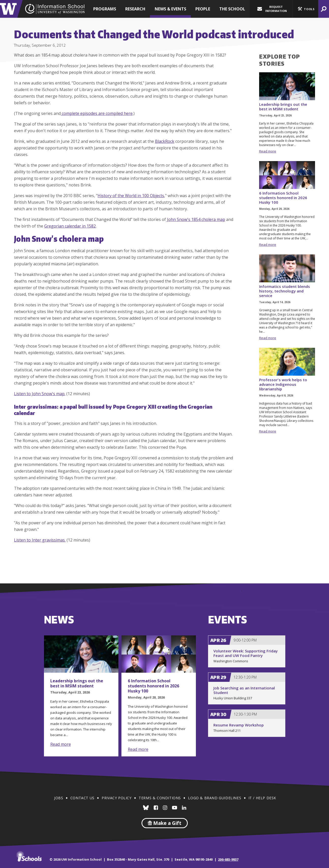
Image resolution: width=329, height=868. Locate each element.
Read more (268, 151)
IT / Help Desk (262, 798)
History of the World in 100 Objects (131, 196)
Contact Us (82, 798)
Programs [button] (105, 9)
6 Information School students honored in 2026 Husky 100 (283, 198)
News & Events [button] (170, 9)
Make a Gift (165, 823)
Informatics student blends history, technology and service (285, 291)
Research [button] (135, 9)
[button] (305, 9)
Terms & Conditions (160, 798)
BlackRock (165, 141)
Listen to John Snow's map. (40, 394)
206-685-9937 (228, 859)
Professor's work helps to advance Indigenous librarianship (283, 384)
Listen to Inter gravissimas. (40, 540)
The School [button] (232, 9)
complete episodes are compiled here (97, 113)
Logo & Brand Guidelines (215, 798)
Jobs (59, 798)
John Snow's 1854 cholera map (195, 219)
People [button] (203, 9)
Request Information (272, 9)
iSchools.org (29, 856)
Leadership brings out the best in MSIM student (283, 107)
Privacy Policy (116, 798)
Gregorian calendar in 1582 (70, 226)
